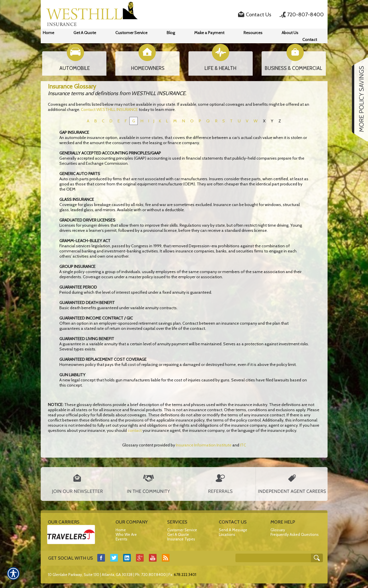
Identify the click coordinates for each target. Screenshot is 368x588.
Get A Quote (178, 534)
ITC (243, 445)
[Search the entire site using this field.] (274, 558)
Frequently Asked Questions (295, 534)
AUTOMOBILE (75, 68)
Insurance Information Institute (204, 445)
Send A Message (233, 530)
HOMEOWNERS (148, 68)
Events (121, 539)
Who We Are (126, 534)
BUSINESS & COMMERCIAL (294, 68)
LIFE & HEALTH (220, 68)
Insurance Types (181, 539)
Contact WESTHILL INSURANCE (109, 109)
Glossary (278, 530)
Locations (227, 534)
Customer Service (182, 530)
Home (121, 530)
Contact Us (259, 15)
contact (135, 430)
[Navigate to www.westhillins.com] (358, 99)
